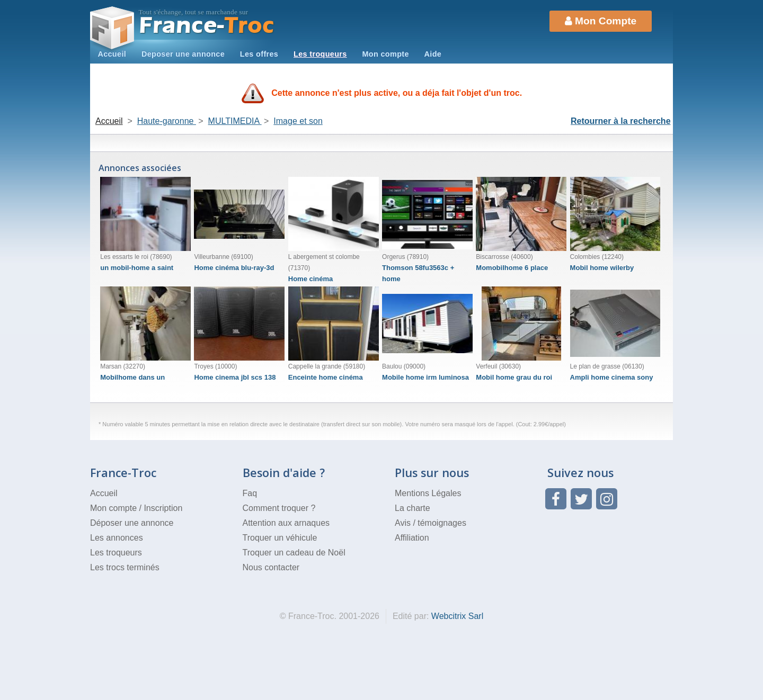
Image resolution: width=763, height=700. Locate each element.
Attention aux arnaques (286, 523)
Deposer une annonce (183, 54)
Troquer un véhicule (280, 538)
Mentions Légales (428, 493)
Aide (433, 54)
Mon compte (385, 54)
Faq (250, 493)
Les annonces (117, 538)
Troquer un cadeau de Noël (294, 553)
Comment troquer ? (279, 508)
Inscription (163, 508)
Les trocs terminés (125, 567)
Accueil (112, 54)
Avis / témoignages (431, 523)
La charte (412, 508)
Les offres (259, 54)
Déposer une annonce (132, 523)
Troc (207, 26)
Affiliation (412, 538)
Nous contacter (271, 567)
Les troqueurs (320, 54)
